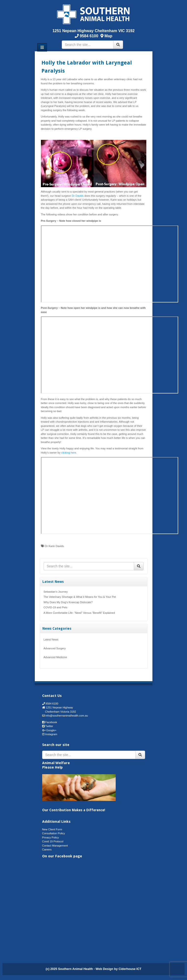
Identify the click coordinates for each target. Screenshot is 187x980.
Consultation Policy (54, 833)
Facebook (51, 722)
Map (108, 36)
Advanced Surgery (55, 648)
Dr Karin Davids (55, 546)
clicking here (69, 453)
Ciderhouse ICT (130, 969)
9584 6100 (88, 36)
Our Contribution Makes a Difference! (74, 810)
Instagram (51, 734)
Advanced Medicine (55, 657)
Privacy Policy (50, 837)
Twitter (49, 726)
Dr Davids (78, 196)
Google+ (51, 730)
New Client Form (52, 829)
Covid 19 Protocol (53, 841)
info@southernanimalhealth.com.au (67, 716)
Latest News (51, 640)
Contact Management (55, 846)
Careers (47, 849)
